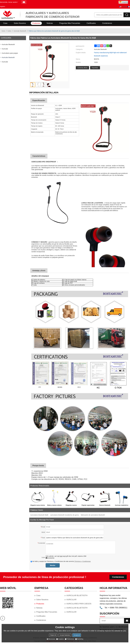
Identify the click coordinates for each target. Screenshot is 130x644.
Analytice (60, 639)
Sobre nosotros (20, 23)
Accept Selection (65, 635)
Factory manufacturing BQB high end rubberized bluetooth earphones (110, 54)
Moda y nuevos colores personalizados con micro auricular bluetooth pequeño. (54, 506)
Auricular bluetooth (20, 31)
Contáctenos (107, 23)
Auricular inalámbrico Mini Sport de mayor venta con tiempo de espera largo (122, 506)
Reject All (53, 635)
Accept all (77, 635)
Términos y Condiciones (83, 561)
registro (3, 6)
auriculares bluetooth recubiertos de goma (65, 515)
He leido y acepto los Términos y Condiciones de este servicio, (61, 561)
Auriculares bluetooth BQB (39, 515)
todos (9, 31)
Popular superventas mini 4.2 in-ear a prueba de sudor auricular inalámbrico (88, 506)
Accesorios (50, 558)
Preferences (70, 639)
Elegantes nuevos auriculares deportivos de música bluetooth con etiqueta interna (71, 506)
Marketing (79, 639)
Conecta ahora (82, 68)
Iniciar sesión (13, 2)
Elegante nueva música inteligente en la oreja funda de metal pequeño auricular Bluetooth (38, 506)
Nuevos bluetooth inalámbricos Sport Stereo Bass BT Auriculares (105, 506)
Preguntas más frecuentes (70, 23)
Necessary (51, 639)
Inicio (3, 31)
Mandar (53, 565)
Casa (5, 23)
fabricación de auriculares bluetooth (93, 515)
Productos (36, 23)
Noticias (50, 23)
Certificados (91, 23)
